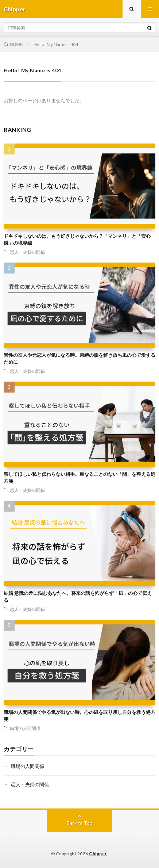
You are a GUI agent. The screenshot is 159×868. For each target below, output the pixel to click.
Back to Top (80, 823)
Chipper (98, 854)
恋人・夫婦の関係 (27, 252)
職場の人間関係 (25, 728)
